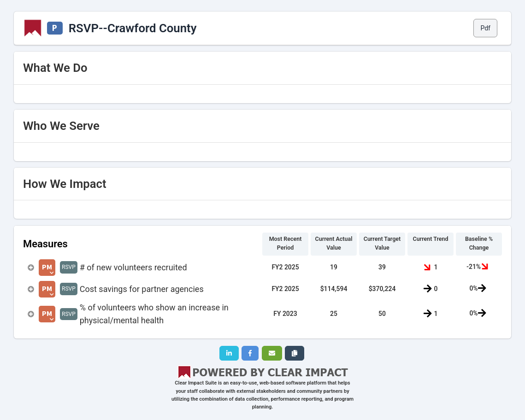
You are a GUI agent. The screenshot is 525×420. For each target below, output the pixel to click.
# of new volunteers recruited (133, 267)
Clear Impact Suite (196, 383)
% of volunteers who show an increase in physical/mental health (154, 314)
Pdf (485, 28)
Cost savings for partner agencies (142, 289)
